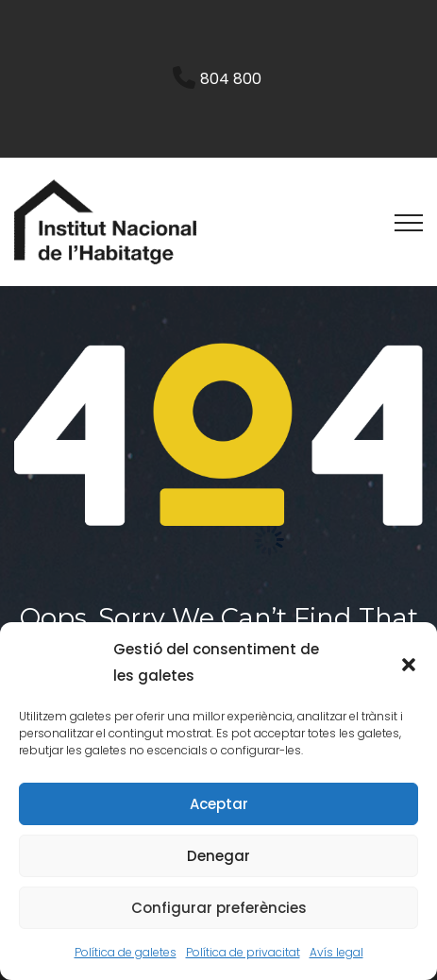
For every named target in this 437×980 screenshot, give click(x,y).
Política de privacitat (243, 952)
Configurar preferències (219, 908)
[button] (409, 663)
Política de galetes (126, 952)
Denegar (218, 856)
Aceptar (219, 804)
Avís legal (336, 952)
